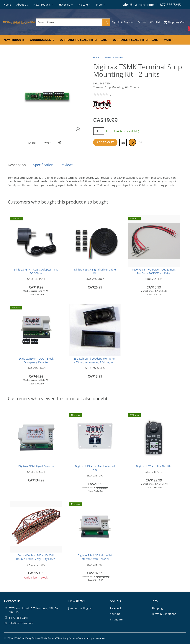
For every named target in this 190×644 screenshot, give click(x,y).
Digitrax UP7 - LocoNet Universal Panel (95, 468)
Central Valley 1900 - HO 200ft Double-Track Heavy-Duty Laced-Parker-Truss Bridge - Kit (36, 559)
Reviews (67, 165)
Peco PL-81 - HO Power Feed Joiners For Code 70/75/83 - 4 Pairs (154, 271)
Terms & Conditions (164, 614)
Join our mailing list (80, 608)
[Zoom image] (79, 131)
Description (17, 165)
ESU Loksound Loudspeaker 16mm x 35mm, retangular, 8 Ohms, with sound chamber (95, 362)
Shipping (157, 608)
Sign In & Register (123, 22)
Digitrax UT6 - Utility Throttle (154, 466)
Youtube (115, 614)
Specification (43, 165)
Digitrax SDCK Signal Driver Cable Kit (95, 271)
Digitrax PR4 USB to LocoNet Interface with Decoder (95, 557)
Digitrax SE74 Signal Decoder (36, 466)
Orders (142, 22)
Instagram (116, 619)
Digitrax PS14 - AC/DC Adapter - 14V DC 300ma (36, 271)
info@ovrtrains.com (21, 623)
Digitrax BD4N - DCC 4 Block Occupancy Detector (36, 360)
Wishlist (155, 22)
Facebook (116, 608)
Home (96, 57)
